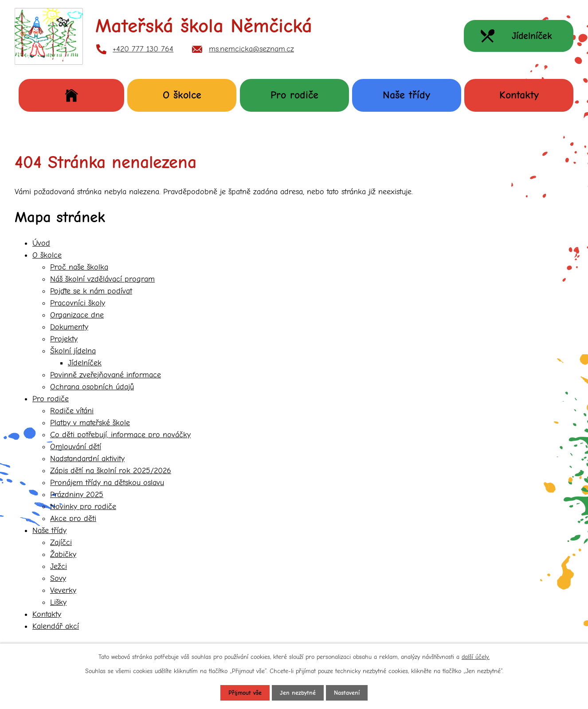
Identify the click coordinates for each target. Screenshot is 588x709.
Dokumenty (69, 327)
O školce (182, 95)
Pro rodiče (294, 95)
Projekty (64, 339)
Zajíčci (61, 543)
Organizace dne (77, 315)
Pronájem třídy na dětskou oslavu (107, 483)
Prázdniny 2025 (77, 495)
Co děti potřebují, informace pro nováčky (120, 435)
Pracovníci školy (78, 303)
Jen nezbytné (298, 693)
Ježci (59, 566)
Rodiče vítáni (72, 411)
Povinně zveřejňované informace (106, 375)
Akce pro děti (73, 519)
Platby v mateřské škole (90, 423)
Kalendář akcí (56, 626)
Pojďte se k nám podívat (91, 291)
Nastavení (347, 693)
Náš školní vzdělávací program (102, 279)
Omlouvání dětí (76, 447)
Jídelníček (85, 363)
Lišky (58, 602)
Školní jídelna (73, 351)
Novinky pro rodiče (83, 507)
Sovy (58, 578)
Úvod (71, 95)
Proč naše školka (79, 267)
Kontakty (519, 95)
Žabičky (63, 554)
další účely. (476, 657)
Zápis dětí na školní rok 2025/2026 (111, 471)
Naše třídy (406, 95)
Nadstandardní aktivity (87, 459)
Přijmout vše (245, 693)
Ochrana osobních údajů (92, 387)
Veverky (63, 590)
